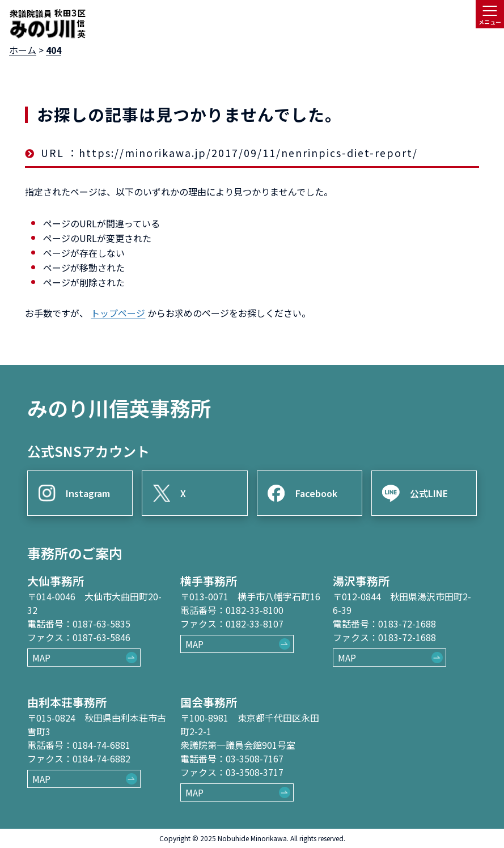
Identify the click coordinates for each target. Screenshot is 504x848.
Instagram (88, 493)
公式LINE (429, 493)
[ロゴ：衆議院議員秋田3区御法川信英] (47, 24)
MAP (41, 658)
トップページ (118, 313)
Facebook (316, 493)
